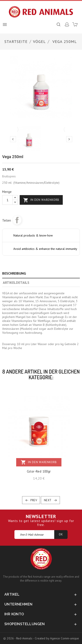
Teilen (17, 220)
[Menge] (7, 200)
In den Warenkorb (41, 200)
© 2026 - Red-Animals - (19, 638)
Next (48, 500)
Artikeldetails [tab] (16, 282)
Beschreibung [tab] (14, 273)
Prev (34, 500)
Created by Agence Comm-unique (57, 638)
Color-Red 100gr (39, 471)
